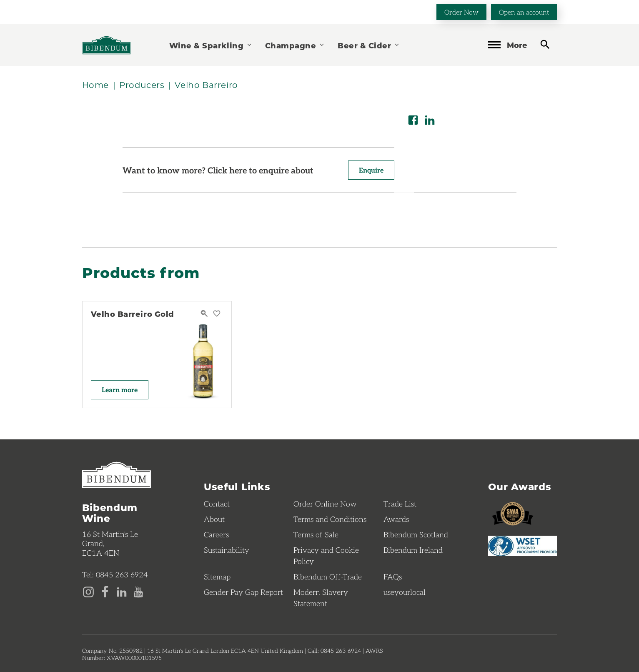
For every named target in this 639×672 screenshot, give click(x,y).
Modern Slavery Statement (321, 598)
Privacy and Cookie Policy (326, 555)
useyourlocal (405, 592)
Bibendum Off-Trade (328, 577)
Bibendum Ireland (413, 550)
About (214, 519)
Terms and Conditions (330, 519)
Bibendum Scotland (416, 534)
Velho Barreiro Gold (133, 314)
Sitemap (217, 577)
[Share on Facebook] (413, 120)
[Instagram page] (88, 591)
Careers (216, 534)
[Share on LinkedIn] (430, 120)
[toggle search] (545, 44)
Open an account (524, 12)
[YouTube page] (138, 591)
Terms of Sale (316, 534)
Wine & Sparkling (211, 45)
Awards (396, 519)
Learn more (120, 390)
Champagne (295, 45)
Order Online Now (325, 504)
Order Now (461, 12)
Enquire (371, 170)
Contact (217, 504)
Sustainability (227, 550)
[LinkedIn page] (122, 591)
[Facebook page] (105, 591)
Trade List (400, 504)
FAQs (393, 577)
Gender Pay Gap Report (243, 592)
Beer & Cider (369, 45)
